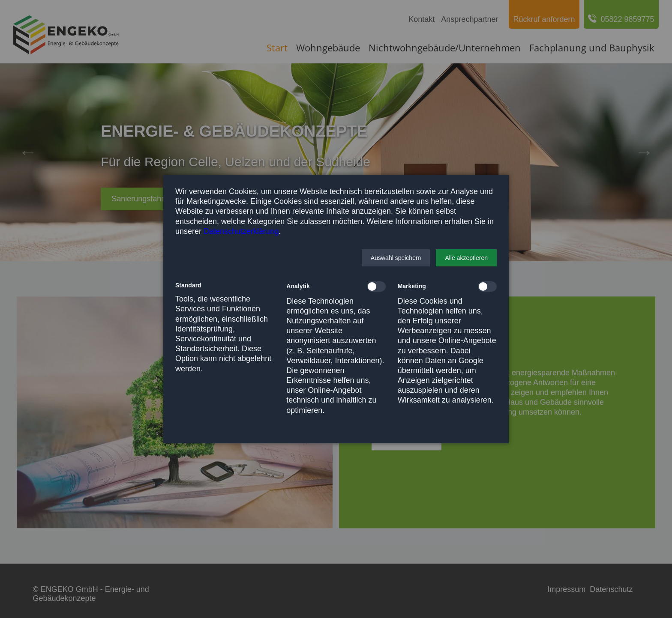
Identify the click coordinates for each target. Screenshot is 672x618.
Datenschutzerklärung (241, 231)
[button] (396, 258)
